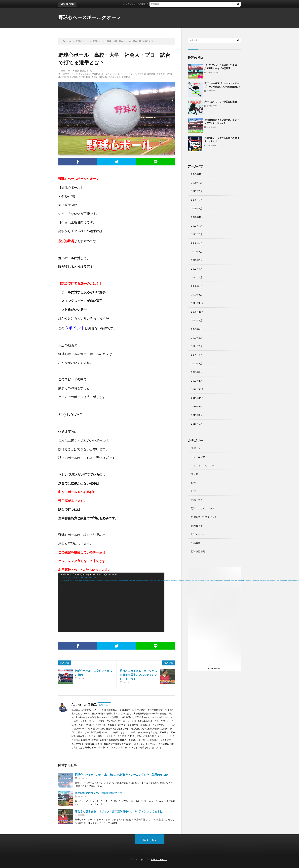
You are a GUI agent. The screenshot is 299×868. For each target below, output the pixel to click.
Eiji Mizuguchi (159, 859)
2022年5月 (197, 260)
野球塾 (95, 77)
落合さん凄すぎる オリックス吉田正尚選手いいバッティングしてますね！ (138, 675)
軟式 (88, 77)
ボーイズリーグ (108, 74)
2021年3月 (197, 363)
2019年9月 (197, 415)
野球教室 (196, 543)
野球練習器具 (114, 77)
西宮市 (82, 77)
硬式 (64, 77)
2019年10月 (197, 407)
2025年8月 (197, 191)
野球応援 (103, 77)
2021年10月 (197, 312)
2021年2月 (197, 372)
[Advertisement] (214, 616)
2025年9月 (197, 183)
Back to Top (150, 840)
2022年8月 (197, 234)
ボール (120, 74)
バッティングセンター (203, 465)
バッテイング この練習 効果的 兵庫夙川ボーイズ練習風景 (155, 4)
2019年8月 (197, 424)
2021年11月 (197, 303)
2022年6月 (197, 251)
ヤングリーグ (130, 74)
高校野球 (126, 77)
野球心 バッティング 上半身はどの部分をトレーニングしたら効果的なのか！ (123, 775)
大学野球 (161, 74)
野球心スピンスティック (204, 517)
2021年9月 (197, 320)
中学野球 (142, 74)
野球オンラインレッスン (204, 508)
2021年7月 (197, 329)
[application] (111, 602)
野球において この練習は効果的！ (222, 102)
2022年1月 (197, 295)
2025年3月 (197, 208)
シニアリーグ (67, 74)
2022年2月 (197, 286)
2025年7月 (197, 200)
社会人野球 (72, 77)
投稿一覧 (103, 705)
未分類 (195, 474)
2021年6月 (197, 338)
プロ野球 (96, 74)
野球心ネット (198, 526)
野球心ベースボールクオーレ (90, 17)
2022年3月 (197, 277)
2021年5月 (197, 346)
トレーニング (198, 457)
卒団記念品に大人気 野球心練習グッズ (99, 793)
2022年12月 (197, 217)
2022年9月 (197, 226)
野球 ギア (197, 500)
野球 (77, 71)
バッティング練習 (82, 74)
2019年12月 (197, 389)
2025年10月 (197, 174)
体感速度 (151, 74)
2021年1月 (197, 381)
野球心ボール (86, 71)
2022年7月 (197, 243)
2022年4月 (197, 269)
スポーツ (196, 448)
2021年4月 (197, 355)
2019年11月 (197, 398)
